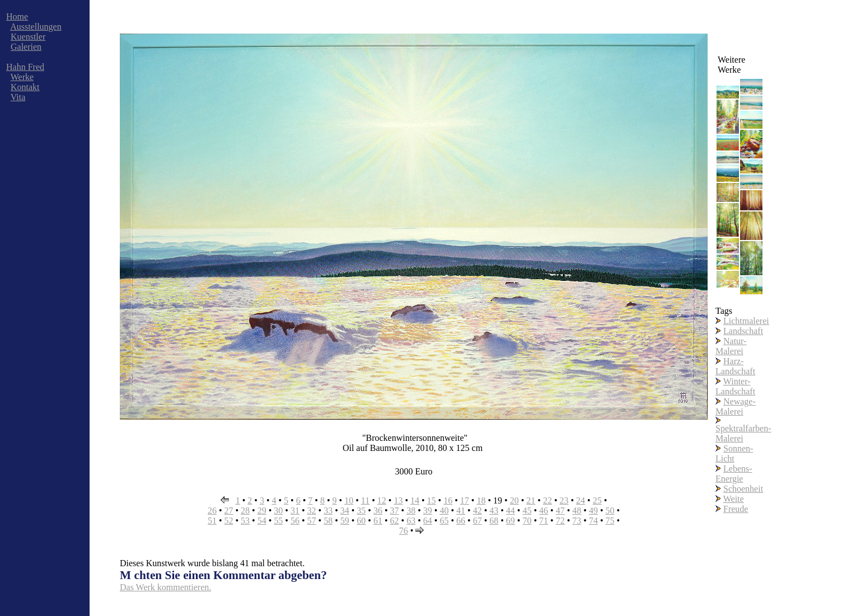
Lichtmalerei (746, 321)
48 (577, 511)
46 (544, 511)
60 (361, 521)
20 (514, 500)
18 (481, 500)
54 (262, 521)
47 (560, 511)
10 (349, 500)
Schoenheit (743, 489)
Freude (736, 509)
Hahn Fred (25, 67)
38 (411, 511)
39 (428, 511)
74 (593, 521)
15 (432, 500)
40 (444, 511)
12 (382, 500)
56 (295, 521)
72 (560, 521)
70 (527, 521)
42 (478, 511)
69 (511, 521)
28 (245, 511)
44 (511, 511)
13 (398, 500)
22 (547, 500)
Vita (18, 97)
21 (531, 500)
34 (345, 511)
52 (228, 521)
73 (577, 521)
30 (278, 511)
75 (610, 521)
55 (278, 521)
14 (415, 500)
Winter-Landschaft (735, 386)
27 (228, 511)
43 (494, 511)
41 (461, 511)
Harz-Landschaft (735, 366)
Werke (22, 77)
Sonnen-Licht (734, 453)
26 (212, 511)
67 (478, 521)
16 (448, 500)
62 (395, 521)
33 (328, 511)
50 (610, 511)
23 (564, 500)
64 (428, 521)
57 (312, 521)
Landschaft (743, 331)
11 (365, 500)
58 (328, 521)
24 (581, 500)
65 (444, 521)
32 (312, 511)
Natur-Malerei (731, 346)
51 (212, 521)
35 (361, 511)
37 (395, 511)
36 (378, 511)
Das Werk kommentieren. (165, 587)
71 (544, 521)
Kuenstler (28, 37)
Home (17, 17)
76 (404, 531)
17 (465, 500)
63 (411, 521)
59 (345, 521)
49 (593, 511)
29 (262, 511)
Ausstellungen (36, 27)
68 (494, 521)
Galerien (26, 47)
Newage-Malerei (736, 406)
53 (245, 521)
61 (378, 521)
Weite (734, 499)
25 (597, 500)
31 (295, 511)
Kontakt (25, 87)
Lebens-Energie (734, 474)
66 (461, 521)
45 (527, 511)
